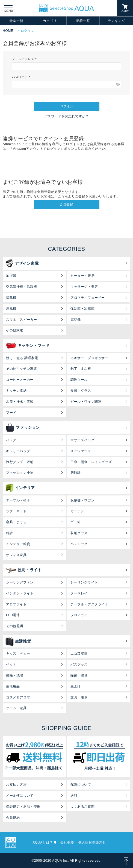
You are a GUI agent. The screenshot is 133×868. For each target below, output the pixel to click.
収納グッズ (79, 533)
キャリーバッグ (18, 451)
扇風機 (11, 309)
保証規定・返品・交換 (23, 807)
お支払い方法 (16, 785)
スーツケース (81, 451)
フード (11, 413)
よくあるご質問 (82, 807)
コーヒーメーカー (20, 380)
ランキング (116, 21)
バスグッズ (79, 664)
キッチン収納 (16, 391)
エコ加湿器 (79, 653)
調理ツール (79, 380)
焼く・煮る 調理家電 (22, 358)
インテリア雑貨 (18, 544)
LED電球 (13, 615)
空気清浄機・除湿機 (21, 287)
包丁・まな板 (81, 369)
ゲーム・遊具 (16, 708)
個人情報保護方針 (92, 842)
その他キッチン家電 (21, 369)
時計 (9, 533)
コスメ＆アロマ (18, 697)
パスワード (22, 77)
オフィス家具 (16, 555)
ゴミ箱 (76, 522)
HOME (8, 31)
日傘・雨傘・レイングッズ (91, 462)
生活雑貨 (18, 641)
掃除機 (11, 298)
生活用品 (13, 686)
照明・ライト (24, 570)
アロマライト (16, 604)
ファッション (23, 428)
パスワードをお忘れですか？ (67, 116)
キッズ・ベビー (18, 653)
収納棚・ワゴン (82, 500)
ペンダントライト (20, 593)
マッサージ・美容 (84, 287)
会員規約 (13, 818)
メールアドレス (25, 59)
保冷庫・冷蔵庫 (82, 309)
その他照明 (15, 626)
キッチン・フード (28, 346)
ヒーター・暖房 (82, 276)
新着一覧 (83, 21)
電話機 (76, 320)
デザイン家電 (22, 263)
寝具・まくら (16, 522)
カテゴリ (50, 21)
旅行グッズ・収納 (20, 462)
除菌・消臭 (79, 675)
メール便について (20, 796)
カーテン (77, 511)
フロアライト (81, 615)
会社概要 (67, 842)
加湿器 (11, 276)
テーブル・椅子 (18, 500)
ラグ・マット (16, 511)
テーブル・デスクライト (89, 604)
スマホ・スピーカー (21, 320)
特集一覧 (16, 21)
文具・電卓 (79, 697)
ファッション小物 (20, 473)
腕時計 (76, 473)
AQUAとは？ (43, 842)
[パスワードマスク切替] (118, 84)
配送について (81, 785)
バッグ (11, 440)
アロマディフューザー (88, 298)
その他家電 (15, 330)
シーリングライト (84, 582)
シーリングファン (20, 582)
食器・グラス (81, 391)
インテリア (20, 488)
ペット (11, 664)
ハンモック (79, 544)
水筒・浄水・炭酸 (20, 402)
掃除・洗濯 (15, 675)
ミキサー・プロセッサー (89, 358)
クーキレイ (79, 593)
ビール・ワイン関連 (86, 402)
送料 (74, 796)
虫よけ (76, 686)
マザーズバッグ (82, 440)
